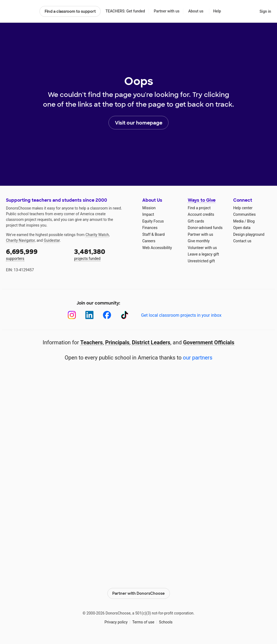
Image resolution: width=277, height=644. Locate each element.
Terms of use (143, 622)
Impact (148, 214)
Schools (166, 622)
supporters (36, 254)
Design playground (249, 234)
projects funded (104, 254)
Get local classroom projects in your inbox (181, 315)
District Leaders (151, 342)
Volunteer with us (202, 248)
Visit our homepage (139, 123)
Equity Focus (153, 221)
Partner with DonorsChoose (138, 593)
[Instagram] (72, 315)
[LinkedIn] (89, 315)
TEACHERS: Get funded (125, 11)
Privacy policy (116, 622)
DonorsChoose (20, 11)
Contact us (242, 241)
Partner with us (167, 11)
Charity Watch (97, 235)
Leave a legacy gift (203, 254)
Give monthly (199, 241)
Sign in (265, 11)
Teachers (92, 342)
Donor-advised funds (205, 228)
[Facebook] (107, 315)
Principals (117, 342)
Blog (251, 221)
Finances (150, 228)
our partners (198, 358)
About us (196, 11)
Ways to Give (202, 200)
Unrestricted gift (201, 261)
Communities (244, 214)
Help (217, 11)
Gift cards (196, 221)
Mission (149, 208)
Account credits (201, 214)
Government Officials (209, 342)
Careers (149, 241)
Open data (242, 228)
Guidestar (52, 240)
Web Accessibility (157, 248)
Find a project (199, 208)
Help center (243, 208)
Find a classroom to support (70, 11)
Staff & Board (154, 234)
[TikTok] (125, 315)
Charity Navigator (20, 240)
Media (238, 221)
